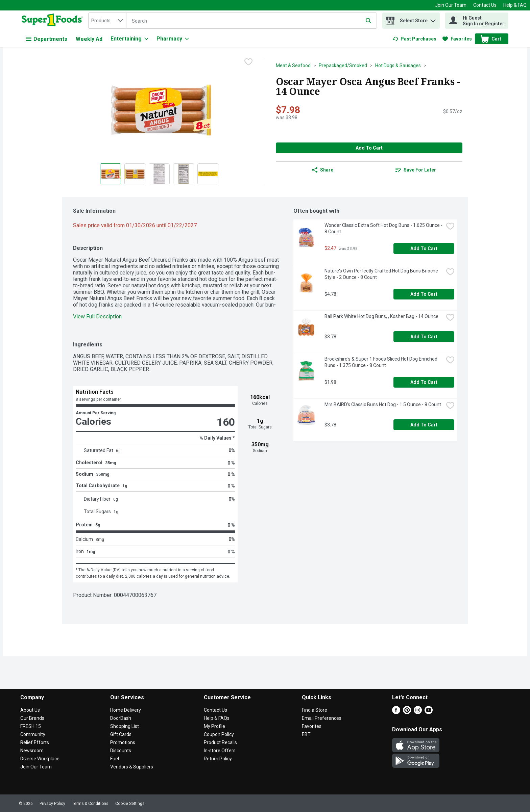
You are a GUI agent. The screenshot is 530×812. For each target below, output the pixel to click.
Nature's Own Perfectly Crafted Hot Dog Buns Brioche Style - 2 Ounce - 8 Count (382, 274)
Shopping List (125, 726)
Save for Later (416, 170)
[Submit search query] (368, 21)
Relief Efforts (35, 742)
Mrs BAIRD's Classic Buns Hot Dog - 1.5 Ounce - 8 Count (383, 404)
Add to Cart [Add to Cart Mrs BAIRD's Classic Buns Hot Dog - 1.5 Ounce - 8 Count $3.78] (424, 425)
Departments (47, 39)
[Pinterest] (407, 712)
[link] (414, 39)
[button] (433, 19)
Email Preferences (322, 718)
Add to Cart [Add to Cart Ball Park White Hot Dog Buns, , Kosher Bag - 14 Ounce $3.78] (424, 337)
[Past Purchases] (414, 39)
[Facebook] (396, 712)
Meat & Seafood (293, 66)
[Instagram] (418, 712)
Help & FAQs (217, 718)
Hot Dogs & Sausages (398, 66)
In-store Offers (220, 751)
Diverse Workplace (40, 759)
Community (33, 734)
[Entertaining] (129, 39)
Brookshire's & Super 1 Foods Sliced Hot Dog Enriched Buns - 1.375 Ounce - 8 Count (381, 362)
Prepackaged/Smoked (343, 66)
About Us (30, 710)
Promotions (123, 742)
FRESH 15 (31, 726)
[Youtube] (429, 712)
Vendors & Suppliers (132, 767)
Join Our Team (451, 5)
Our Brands (32, 718)
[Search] (251, 21)
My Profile (214, 726)
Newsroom (32, 751)
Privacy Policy (52, 804)
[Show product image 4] (184, 174)
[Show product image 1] (111, 174)
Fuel (115, 759)
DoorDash (121, 718)
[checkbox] (248, 62)
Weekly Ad (89, 39)
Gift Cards (121, 734)
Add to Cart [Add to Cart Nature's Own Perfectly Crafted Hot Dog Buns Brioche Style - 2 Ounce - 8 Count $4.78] (424, 294)
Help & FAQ (515, 5)
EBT (306, 734)
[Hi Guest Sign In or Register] (477, 21)
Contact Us (485, 5)
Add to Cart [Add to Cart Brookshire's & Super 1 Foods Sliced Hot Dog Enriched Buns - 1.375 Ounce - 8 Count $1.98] (424, 382)
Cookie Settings (130, 804)
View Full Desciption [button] (97, 317)
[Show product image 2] (135, 174)
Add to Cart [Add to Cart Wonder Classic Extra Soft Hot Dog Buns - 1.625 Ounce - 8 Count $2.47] (424, 248)
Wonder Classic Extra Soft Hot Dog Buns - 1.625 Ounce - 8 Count (384, 228)
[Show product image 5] (208, 174)
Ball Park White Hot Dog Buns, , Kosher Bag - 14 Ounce (381, 316)
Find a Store (315, 710)
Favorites (312, 726)
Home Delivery (126, 710)
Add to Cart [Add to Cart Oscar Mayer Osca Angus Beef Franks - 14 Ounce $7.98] (369, 148)
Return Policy (218, 759)
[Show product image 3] (159, 174)
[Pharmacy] (173, 39)
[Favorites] (457, 39)
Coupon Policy (219, 734)
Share (323, 170)
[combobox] (107, 21)
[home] (54, 21)
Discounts (121, 751)
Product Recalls (220, 742)
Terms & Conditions (90, 804)
